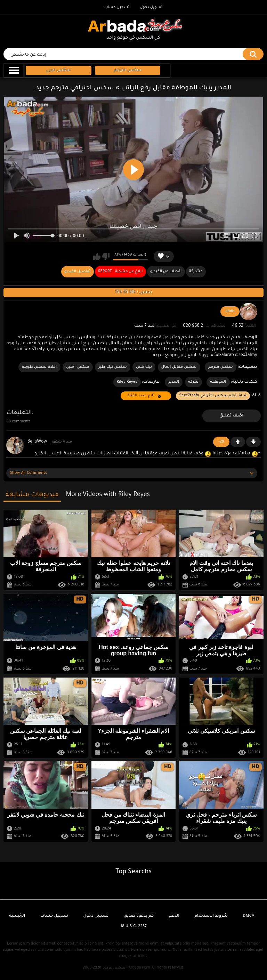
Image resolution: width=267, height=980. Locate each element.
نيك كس (144, 367)
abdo (230, 311)
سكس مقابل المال (179, 367)
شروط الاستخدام (211, 916)
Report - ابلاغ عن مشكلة (120, 272)
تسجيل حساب (117, 7)
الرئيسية (17, 916)
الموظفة (218, 382)
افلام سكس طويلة (39, 367)
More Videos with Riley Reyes (108, 495)
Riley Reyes (127, 382)
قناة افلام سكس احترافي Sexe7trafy (213, 396)
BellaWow (37, 442)
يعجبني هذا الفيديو (97, 257)
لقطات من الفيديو (166, 272)
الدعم (174, 916)
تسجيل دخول (151, 7)
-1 (253, 442)
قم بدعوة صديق (139, 916)
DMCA (248, 916)
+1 (238, 442)
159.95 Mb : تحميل (134, 292)
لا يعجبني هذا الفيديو (106, 257)
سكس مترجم (221, 367)
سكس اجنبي (78, 367)
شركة (194, 382)
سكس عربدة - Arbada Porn (126, 968)
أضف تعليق (231, 416)
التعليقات (19, 413)
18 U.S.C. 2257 (133, 927)
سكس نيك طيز (113, 367)
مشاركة (196, 272)
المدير (174, 382)
